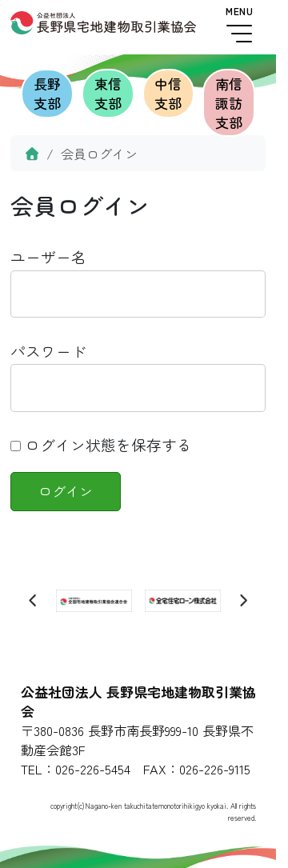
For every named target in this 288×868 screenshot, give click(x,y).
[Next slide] (243, 601)
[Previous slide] (34, 601)
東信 (108, 93)
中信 (169, 93)
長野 (47, 93)
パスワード (48, 351)
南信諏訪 (229, 103)
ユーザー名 (48, 256)
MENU (239, 24)
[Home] (32, 154)
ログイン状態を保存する (101, 444)
